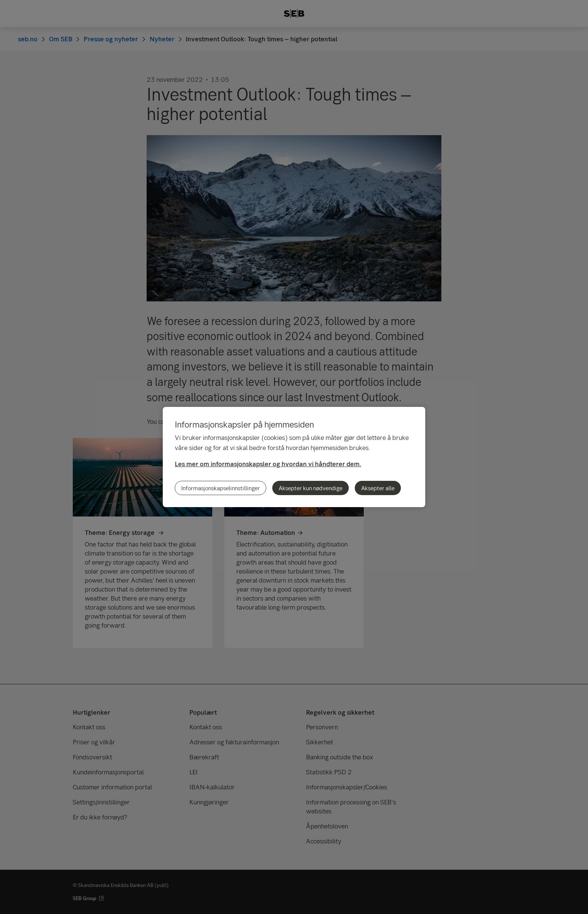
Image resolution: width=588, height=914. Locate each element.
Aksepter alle (378, 488)
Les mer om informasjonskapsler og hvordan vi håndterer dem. (268, 464)
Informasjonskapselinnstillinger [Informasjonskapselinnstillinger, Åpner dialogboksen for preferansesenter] (220, 488)
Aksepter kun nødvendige (310, 488)
